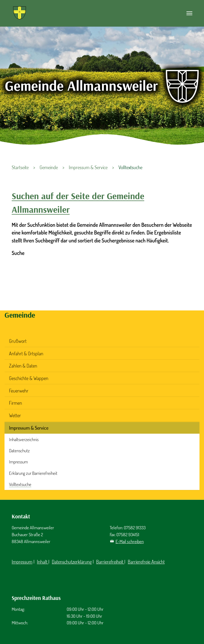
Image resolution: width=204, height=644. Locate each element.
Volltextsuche (20, 484)
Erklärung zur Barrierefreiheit (33, 473)
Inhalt (43, 562)
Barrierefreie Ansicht (146, 562)
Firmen (16, 403)
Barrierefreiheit (110, 562)
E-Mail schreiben (130, 541)
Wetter (15, 415)
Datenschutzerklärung (72, 562)
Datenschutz (19, 451)
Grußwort (18, 341)
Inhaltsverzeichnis (24, 439)
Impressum (18, 462)
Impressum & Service (29, 428)
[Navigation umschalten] (189, 13)
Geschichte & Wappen (29, 378)
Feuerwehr (19, 391)
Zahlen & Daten (23, 366)
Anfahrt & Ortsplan (26, 353)
